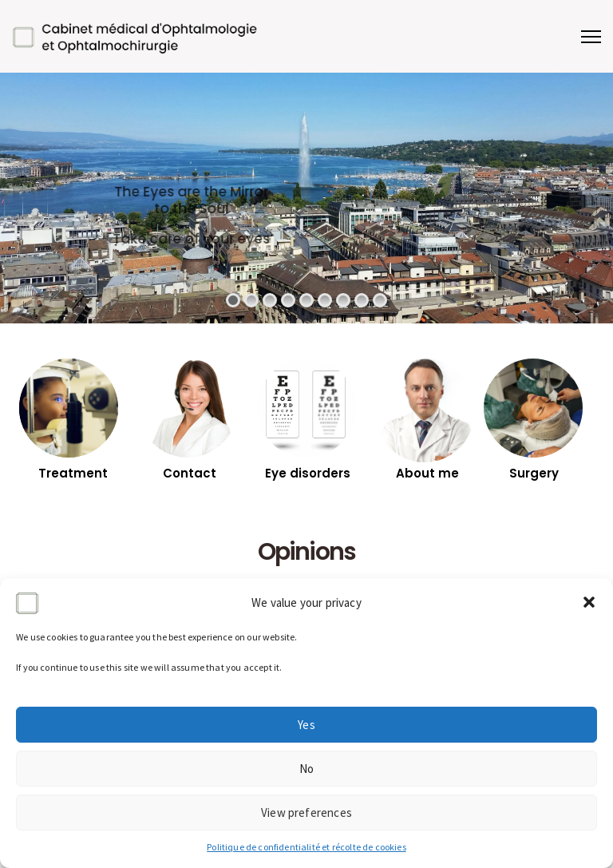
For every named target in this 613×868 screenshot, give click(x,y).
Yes (306, 725)
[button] (589, 602)
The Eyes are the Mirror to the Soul (298, 200)
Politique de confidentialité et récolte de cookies (306, 847)
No (306, 769)
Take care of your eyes (297, 239)
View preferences (306, 813)
